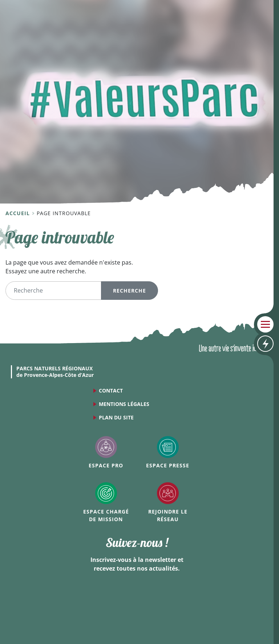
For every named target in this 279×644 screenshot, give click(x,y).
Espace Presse (168, 465)
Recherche (130, 291)
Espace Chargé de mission (106, 515)
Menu (265, 324)
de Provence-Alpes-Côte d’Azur (55, 372)
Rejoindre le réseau (168, 515)
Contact (111, 391)
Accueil (19, 213)
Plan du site (116, 417)
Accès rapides (265, 344)
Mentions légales (124, 404)
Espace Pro (106, 465)
